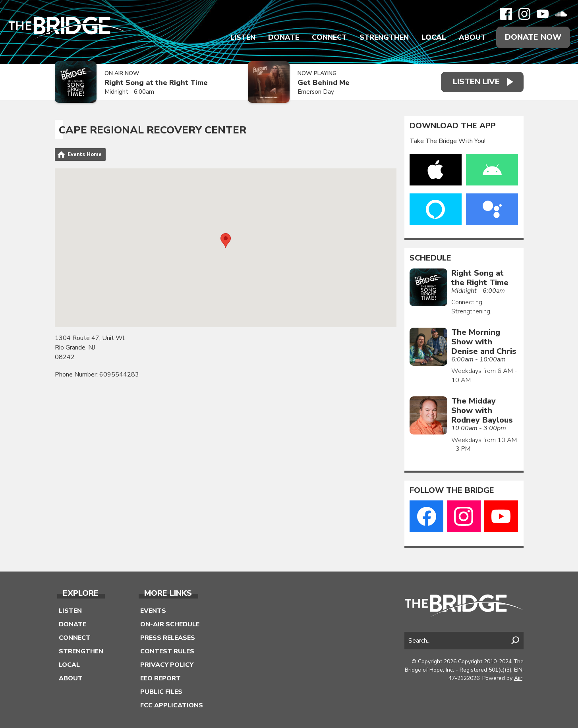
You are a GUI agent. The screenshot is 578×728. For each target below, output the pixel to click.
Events (153, 611)
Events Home (85, 154)
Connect (329, 37)
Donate (284, 37)
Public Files (161, 692)
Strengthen (384, 37)
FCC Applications (172, 705)
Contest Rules (167, 651)
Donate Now (533, 37)
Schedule (430, 258)
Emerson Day (316, 92)
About (472, 37)
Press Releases (168, 638)
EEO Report (160, 678)
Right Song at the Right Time (156, 83)
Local (434, 37)
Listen (243, 37)
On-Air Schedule (170, 624)
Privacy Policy (167, 665)
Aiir (518, 678)
